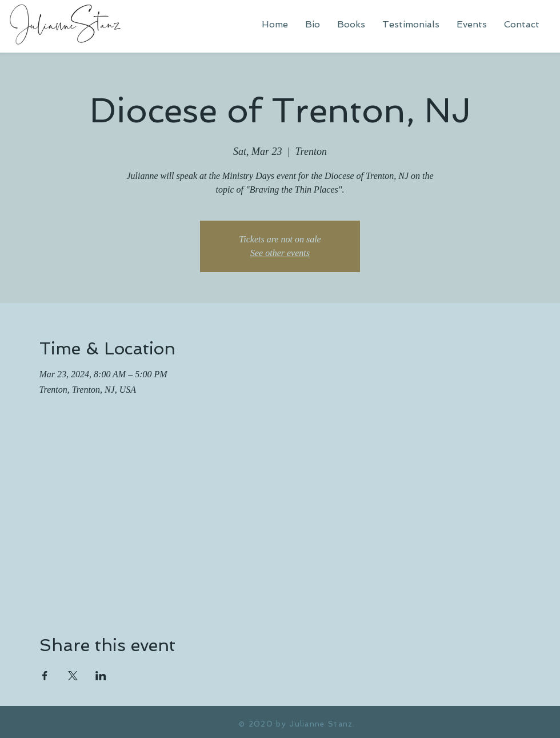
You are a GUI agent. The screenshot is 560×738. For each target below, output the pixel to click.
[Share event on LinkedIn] (101, 676)
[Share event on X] (73, 676)
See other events (280, 253)
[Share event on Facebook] (45, 676)
